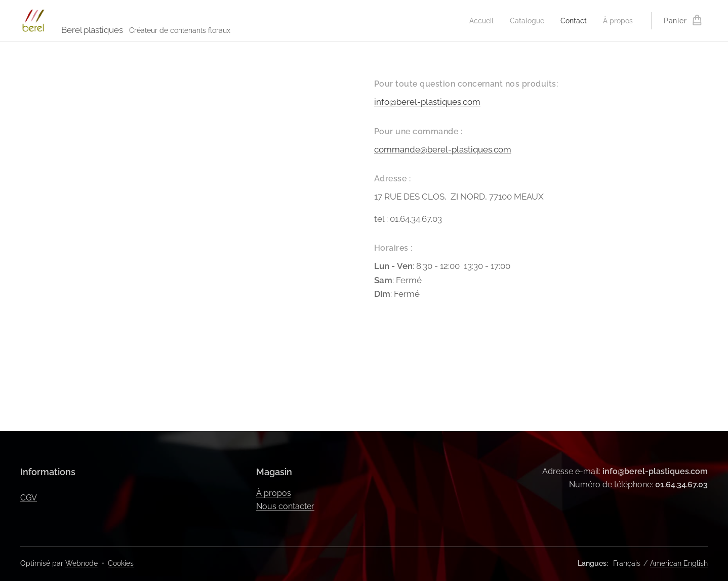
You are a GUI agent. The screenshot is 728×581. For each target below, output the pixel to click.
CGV (29, 498)
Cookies (121, 563)
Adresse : (392, 179)
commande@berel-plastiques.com (443, 149)
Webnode (82, 563)
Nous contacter (285, 506)
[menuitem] (474, 21)
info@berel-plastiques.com (427, 102)
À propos (274, 493)
